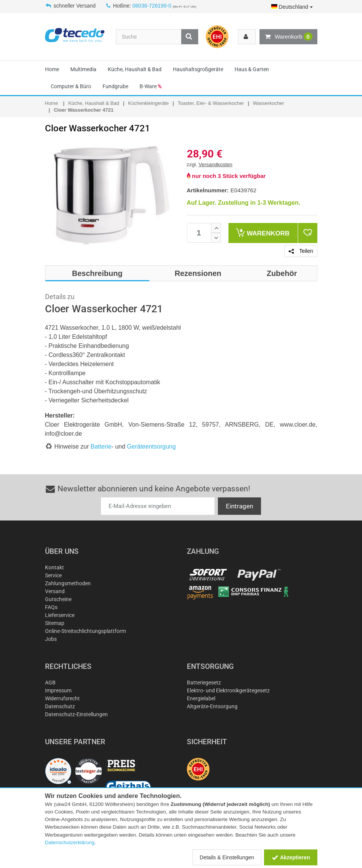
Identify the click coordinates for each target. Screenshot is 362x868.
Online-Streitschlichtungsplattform (85, 631)
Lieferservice (60, 615)
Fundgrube (115, 86)
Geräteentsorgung (151, 446)
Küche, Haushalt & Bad (135, 69)
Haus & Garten (252, 69)
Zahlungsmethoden (68, 583)
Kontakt (54, 567)
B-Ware (151, 86)
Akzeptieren (291, 857)
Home (52, 69)
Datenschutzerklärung (70, 842)
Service (53, 575)
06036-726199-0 (152, 6)
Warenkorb (288, 37)
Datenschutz (60, 706)
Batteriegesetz (204, 683)
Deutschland (292, 7)
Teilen (301, 251)
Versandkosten (215, 164)
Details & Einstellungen (227, 857)
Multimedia (83, 69)
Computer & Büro (71, 86)
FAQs (51, 607)
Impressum (58, 690)
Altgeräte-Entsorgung (212, 706)
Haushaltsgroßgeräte (198, 69)
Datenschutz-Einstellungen (76, 714)
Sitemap (55, 623)
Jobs (51, 639)
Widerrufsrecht (62, 698)
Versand (55, 591)
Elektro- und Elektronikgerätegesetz (228, 690)
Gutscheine (58, 599)
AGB (50, 683)
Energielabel (201, 698)
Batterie (101, 446)
